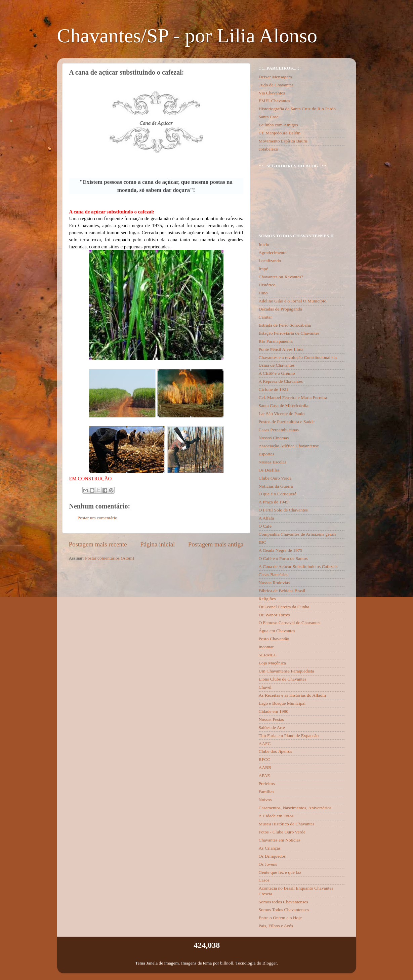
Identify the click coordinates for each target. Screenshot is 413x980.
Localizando (270, 261)
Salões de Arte (272, 727)
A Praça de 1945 (274, 502)
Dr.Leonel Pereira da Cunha (284, 607)
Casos (264, 880)
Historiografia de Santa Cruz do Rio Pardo (297, 109)
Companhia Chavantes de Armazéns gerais (298, 534)
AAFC (265, 744)
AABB (265, 767)
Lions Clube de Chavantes (283, 679)
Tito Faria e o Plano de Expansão (289, 736)
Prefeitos (267, 784)
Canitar (265, 317)
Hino (263, 293)
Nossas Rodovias (274, 583)
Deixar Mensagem (275, 77)
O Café (265, 526)
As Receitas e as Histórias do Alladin (292, 695)
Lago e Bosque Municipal (282, 703)
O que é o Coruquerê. (278, 494)
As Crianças (270, 848)
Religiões (267, 599)
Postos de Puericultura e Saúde (287, 422)
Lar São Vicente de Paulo (282, 414)
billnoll (227, 963)
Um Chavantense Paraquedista (286, 671)
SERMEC (268, 655)
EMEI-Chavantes (275, 101)
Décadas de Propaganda (280, 309)
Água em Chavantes (277, 631)
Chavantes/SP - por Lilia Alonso (187, 36)
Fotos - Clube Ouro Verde (282, 832)
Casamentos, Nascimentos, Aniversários (295, 808)
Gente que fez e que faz (280, 872)
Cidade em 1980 (274, 711)
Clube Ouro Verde (275, 478)
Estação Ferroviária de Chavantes (289, 333)
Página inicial (157, 544)
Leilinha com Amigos (278, 125)
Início (264, 244)
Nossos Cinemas (274, 438)
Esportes (267, 454)
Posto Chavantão (274, 639)
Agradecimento (273, 253)
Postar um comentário (97, 518)
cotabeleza (268, 149)
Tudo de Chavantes (276, 85)
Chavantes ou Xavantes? (281, 277)
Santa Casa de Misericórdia (284, 405)
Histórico (267, 285)
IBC (263, 542)
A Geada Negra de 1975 (281, 550)
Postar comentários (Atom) (110, 558)
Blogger (270, 963)
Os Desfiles (269, 470)
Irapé (263, 269)
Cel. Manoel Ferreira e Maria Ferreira (293, 397)
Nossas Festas (271, 719)
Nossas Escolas (273, 462)
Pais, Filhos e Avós (276, 926)
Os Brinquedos (272, 856)
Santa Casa (269, 117)
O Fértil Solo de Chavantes (283, 510)
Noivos (265, 800)
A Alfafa (266, 518)
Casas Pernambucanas (279, 430)
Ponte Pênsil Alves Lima (281, 349)
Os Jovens (268, 864)
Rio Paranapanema (276, 341)
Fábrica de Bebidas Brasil (282, 591)
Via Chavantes (272, 93)
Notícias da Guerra (276, 486)
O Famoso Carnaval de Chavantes (290, 623)
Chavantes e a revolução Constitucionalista (298, 357)
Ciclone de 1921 (274, 389)
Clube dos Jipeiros (276, 751)
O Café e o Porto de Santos (283, 558)
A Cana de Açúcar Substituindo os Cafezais (298, 566)
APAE (264, 775)
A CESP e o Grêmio (277, 373)
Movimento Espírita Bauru (283, 141)
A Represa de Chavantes (281, 381)
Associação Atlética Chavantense (289, 446)
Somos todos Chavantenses (283, 902)
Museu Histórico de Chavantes (287, 824)
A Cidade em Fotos (276, 816)
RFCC (265, 759)
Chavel (265, 687)
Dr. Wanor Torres (274, 615)
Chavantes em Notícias (280, 840)
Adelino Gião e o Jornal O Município (293, 301)
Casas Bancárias (274, 575)
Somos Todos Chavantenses (284, 910)
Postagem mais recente (98, 544)
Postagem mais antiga (216, 544)
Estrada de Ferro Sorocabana (285, 325)
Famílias (267, 792)
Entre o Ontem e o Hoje (280, 918)
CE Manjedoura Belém (280, 133)
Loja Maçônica (272, 663)
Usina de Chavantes (277, 365)
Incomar (266, 647)
